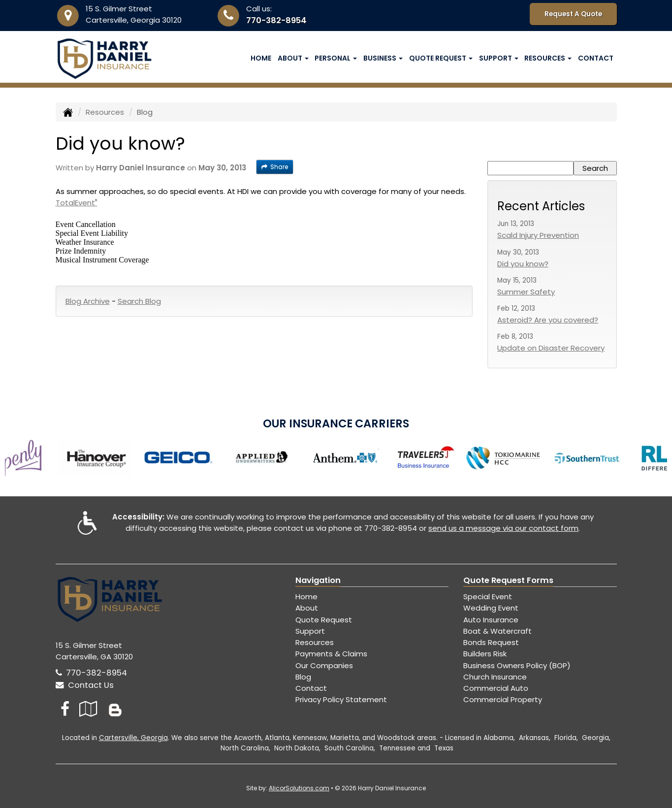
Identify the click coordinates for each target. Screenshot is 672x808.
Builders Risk (485, 654)
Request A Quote (573, 14)
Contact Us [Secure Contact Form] (85, 685)
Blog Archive (88, 301)
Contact (596, 58)
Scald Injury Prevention (538, 235)
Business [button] (383, 58)
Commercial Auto (496, 688)
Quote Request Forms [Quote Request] (508, 580)
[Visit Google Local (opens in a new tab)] (88, 709)
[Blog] (115, 709)
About (307, 608)
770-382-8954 (276, 20)
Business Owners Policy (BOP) (517, 665)
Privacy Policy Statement (341, 699)
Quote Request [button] (441, 58)
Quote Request (324, 620)
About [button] (293, 58)
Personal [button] (336, 58)
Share (275, 167)
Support (310, 631)
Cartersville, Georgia (133, 738)
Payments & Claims (331, 654)
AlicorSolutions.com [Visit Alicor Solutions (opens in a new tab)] (299, 788)
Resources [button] (548, 58)
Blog (303, 677)
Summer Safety (526, 292)
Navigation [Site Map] (318, 580)
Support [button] (499, 58)
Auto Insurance (491, 620)
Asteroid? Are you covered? (548, 320)
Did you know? (523, 264)
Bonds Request (491, 642)
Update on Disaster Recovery (551, 348)
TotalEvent (77, 203)
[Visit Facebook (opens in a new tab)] (65, 709)
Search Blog (139, 301)
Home (261, 58)
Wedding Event (491, 608)
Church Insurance (495, 677)
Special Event (488, 597)
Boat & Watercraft (497, 631)
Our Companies (324, 665)
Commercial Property (503, 699)
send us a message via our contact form (503, 528)
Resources (105, 112)
